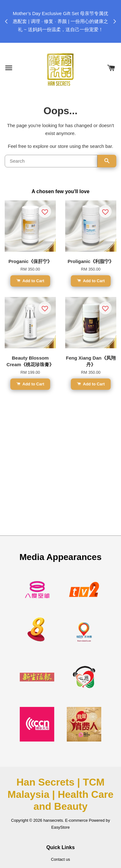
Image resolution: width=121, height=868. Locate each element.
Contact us (61, 859)
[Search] (51, 161)
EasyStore (61, 827)
